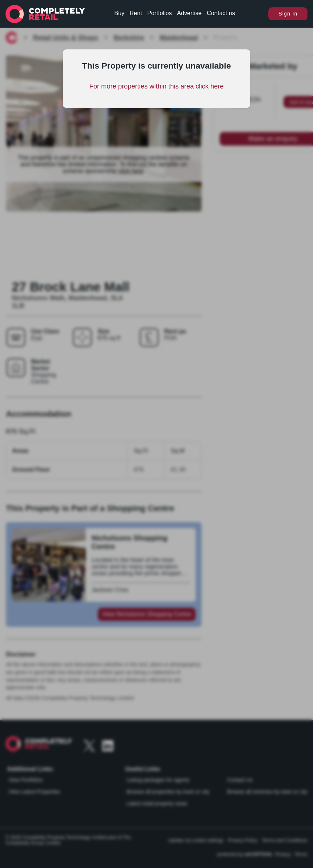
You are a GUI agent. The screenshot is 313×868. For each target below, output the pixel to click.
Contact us (221, 13)
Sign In (288, 14)
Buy (120, 13)
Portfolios (160, 13)
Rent (136, 13)
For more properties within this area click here (156, 86)
